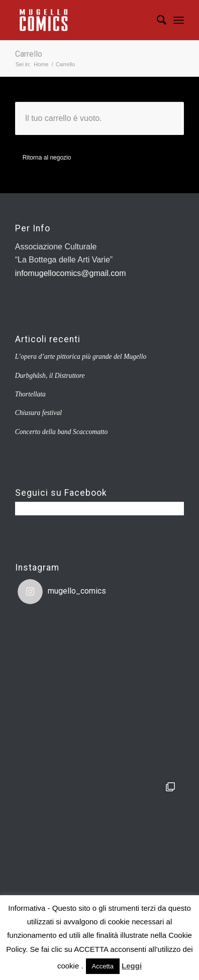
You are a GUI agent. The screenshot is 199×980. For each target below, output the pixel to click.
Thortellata (30, 394)
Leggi (132, 966)
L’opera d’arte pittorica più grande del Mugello (81, 357)
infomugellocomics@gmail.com (71, 273)
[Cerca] (157, 20)
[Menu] (179, 20)
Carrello (29, 54)
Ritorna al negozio (47, 158)
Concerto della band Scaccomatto (62, 432)
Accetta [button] (103, 966)
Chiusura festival (38, 413)
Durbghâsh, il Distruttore (50, 376)
